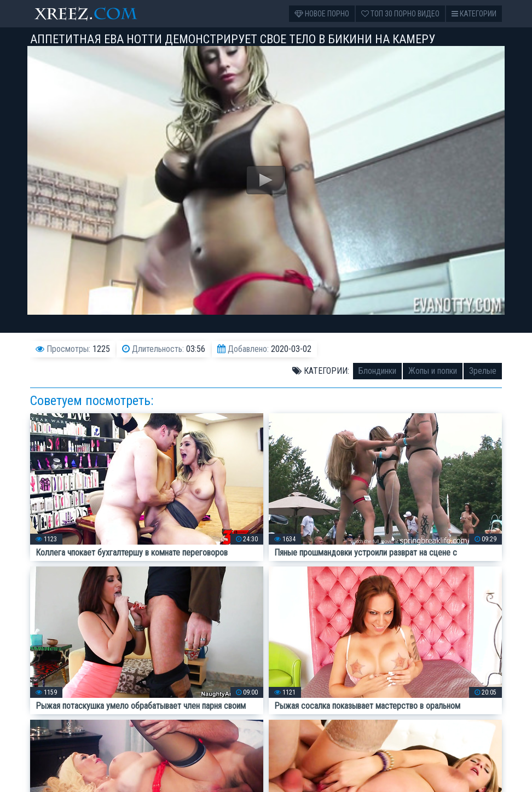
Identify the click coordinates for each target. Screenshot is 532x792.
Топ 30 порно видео (400, 14)
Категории (474, 14)
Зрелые (483, 371)
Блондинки (377, 371)
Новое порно (322, 14)
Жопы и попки (433, 371)
